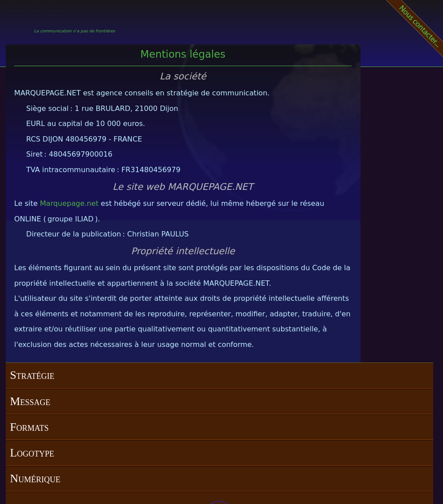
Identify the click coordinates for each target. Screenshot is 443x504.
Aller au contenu (47, 9)
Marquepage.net (69, 203)
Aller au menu (18, 9)
